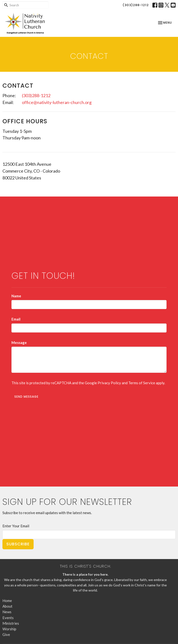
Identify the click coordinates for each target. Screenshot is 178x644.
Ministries (11, 623)
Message (19, 343)
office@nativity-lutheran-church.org (57, 102)
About (7, 606)
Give (6, 634)
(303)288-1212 (136, 5)
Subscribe (18, 544)
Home (7, 601)
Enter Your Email (16, 526)
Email (16, 319)
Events (8, 618)
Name (16, 296)
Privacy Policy (109, 383)
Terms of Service (142, 383)
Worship (9, 629)
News (7, 612)
